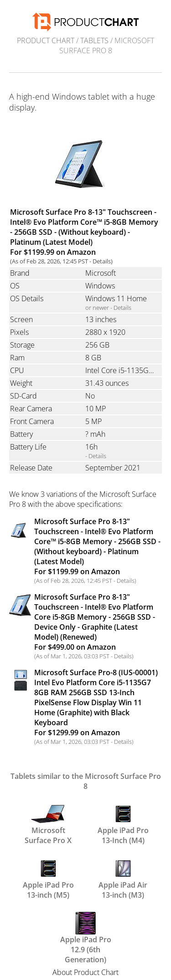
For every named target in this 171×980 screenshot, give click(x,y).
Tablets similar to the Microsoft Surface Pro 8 (86, 781)
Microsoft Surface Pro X (48, 823)
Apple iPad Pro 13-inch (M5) (48, 878)
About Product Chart (85, 972)
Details (102, 261)
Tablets (94, 40)
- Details (96, 456)
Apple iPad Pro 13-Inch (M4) (123, 823)
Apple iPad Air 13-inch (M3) (123, 878)
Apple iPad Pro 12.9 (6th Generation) (86, 932)
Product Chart (46, 40)
